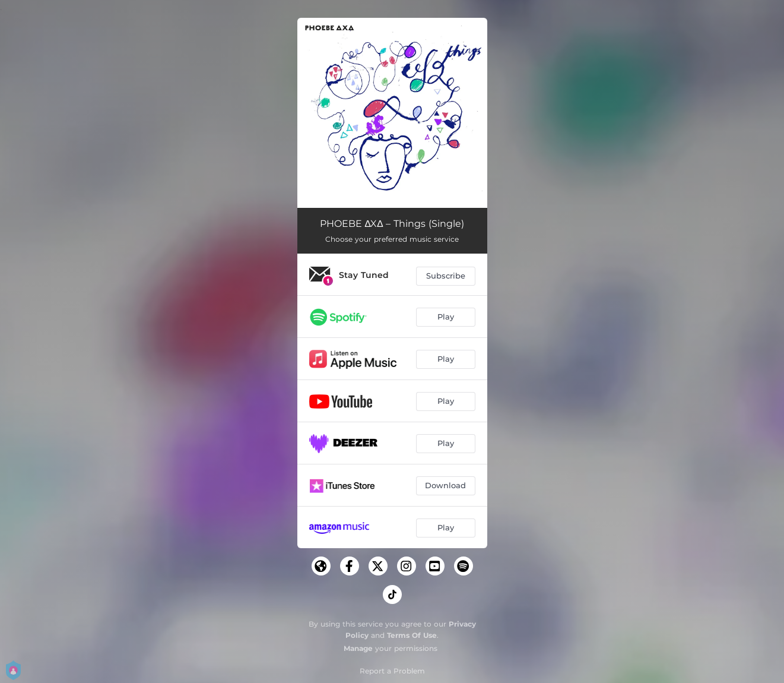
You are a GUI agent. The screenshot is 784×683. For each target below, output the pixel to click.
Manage (358, 648)
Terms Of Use (412, 635)
